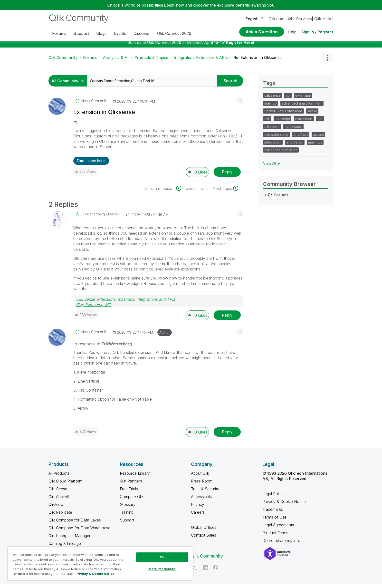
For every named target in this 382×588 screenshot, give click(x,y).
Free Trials (129, 492)
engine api (295, 146)
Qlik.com (276, 19)
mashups (315, 146)
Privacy (198, 508)
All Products (59, 477)
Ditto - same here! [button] (91, 164)
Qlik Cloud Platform (65, 485)
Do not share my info (282, 544)
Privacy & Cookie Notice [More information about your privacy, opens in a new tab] (95, 574)
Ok (162, 557)
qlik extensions (276, 138)
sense (312, 115)
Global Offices (204, 531)
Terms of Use (274, 521)
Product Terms (275, 536)
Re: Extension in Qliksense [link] (258, 61)
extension (303, 99)
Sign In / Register (317, 32)
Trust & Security (205, 492)
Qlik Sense (58, 492)
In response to (103, 347)
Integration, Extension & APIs (201, 61)
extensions (304, 122)
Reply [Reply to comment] (227, 319)
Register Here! (240, 46)
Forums (90, 61)
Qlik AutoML (59, 500)
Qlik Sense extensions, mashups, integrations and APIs (125, 303)
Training (127, 516)
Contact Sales (204, 539)
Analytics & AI (116, 61)
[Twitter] (195, 571)
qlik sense (272, 99)
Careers (198, 516)
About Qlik (200, 477)
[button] (240, 104)
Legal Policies (274, 497)
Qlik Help (323, 19)
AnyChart (301, 138)
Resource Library (135, 477)
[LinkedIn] (205, 571)
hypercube (293, 130)
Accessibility (202, 500)
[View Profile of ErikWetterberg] (93, 218)
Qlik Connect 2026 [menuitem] (174, 33)
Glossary (128, 508)
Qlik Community (63, 61)
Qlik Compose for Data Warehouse (79, 531)
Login (169, 5)
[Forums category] (266, 199)
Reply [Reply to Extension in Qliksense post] (227, 175)
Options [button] (327, 61)
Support (127, 524)
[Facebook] (216, 571)
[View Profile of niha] (84, 105)
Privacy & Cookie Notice (284, 505)
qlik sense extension (281, 154)
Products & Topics (151, 61)
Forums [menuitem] (59, 33)
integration (273, 146)
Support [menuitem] (81, 33)
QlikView (56, 508)
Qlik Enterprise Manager (69, 539)
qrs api (318, 138)
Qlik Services (300, 19)
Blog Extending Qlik (94, 308)
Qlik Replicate (60, 516)
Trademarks (273, 513)
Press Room (202, 485)
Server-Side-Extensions (283, 115)
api (288, 99)
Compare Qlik (132, 500)
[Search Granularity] (69, 84)
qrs (320, 122)
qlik (267, 122)
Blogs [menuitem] (101, 33)
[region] (100, 564)
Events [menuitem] (120, 33)
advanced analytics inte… (302, 107)
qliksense (272, 130)
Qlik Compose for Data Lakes (75, 524)
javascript (282, 122)
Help (292, 32)
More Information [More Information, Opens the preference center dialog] (162, 569)
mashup (271, 107)
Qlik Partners (131, 485)
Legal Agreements (278, 529)
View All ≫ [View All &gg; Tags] (272, 167)
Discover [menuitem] (142, 33)
